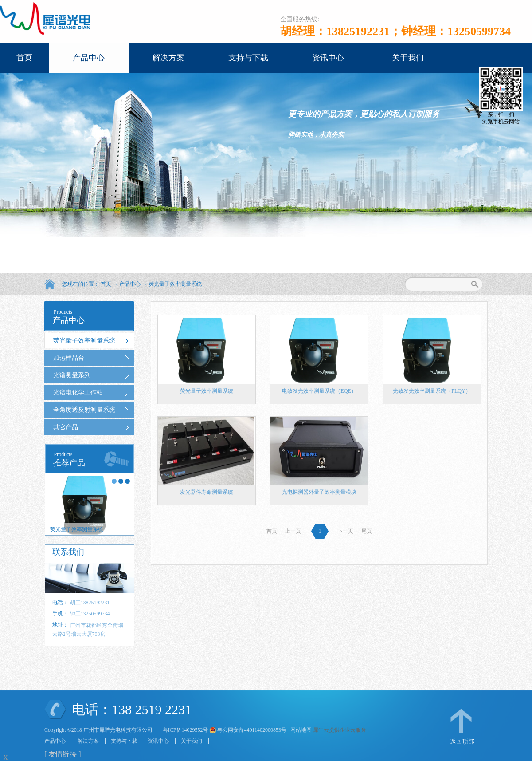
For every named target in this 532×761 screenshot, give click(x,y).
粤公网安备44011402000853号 (252, 730)
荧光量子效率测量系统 (175, 284)
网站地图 (300, 730)
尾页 (367, 531)
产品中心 (130, 284)
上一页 (293, 531)
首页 (24, 58)
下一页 (345, 531)
